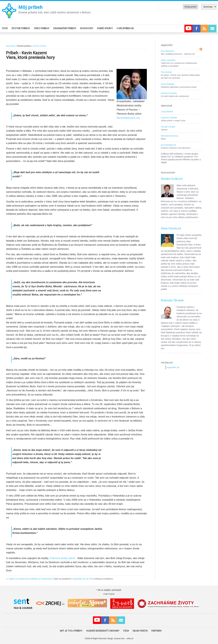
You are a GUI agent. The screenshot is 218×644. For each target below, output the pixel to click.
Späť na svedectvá (19, 579)
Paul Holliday (168, 84)
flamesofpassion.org (128, 118)
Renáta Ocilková (172, 179)
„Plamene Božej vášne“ (63, 558)
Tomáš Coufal (168, 127)
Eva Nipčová (167, 51)
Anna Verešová (171, 228)
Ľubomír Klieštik (169, 118)
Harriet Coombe (169, 93)
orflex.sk (130, 639)
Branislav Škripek (172, 300)
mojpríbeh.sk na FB (82, 579)
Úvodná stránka (39, 46)
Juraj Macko (167, 111)
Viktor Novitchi (168, 60)
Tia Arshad (166, 72)
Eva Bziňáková (168, 145)
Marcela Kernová (169, 136)
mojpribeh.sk (173, 367)
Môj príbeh (31, 7)
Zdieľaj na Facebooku (41, 579)
